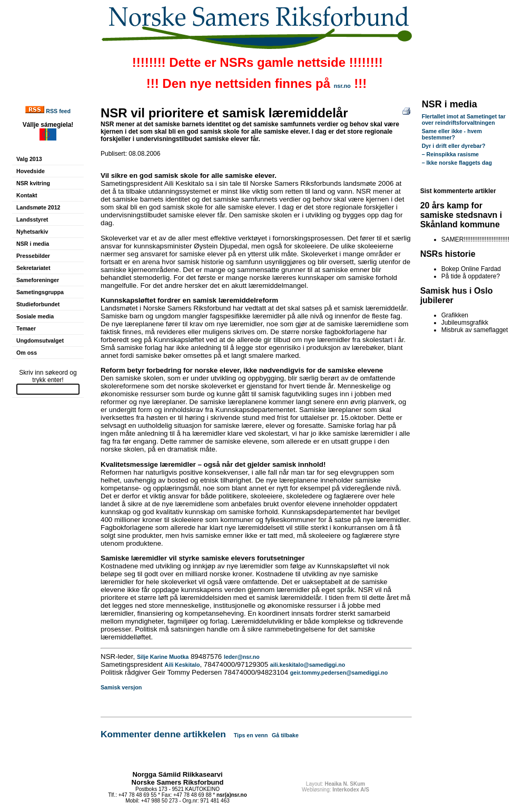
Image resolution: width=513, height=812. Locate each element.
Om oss (27, 353)
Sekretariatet (33, 268)
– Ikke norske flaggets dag (457, 163)
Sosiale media (35, 316)
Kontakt (27, 195)
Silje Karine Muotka (163, 657)
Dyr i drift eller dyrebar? (454, 146)
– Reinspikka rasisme (450, 154)
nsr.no (342, 86)
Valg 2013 (29, 159)
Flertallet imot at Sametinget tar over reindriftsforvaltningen (464, 119)
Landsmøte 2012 (38, 207)
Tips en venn (251, 735)
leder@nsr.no (242, 657)
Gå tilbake (285, 735)
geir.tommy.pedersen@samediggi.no (339, 673)
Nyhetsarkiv (32, 232)
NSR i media (33, 244)
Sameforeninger (38, 280)
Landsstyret (32, 219)
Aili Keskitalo (182, 665)
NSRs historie (448, 254)
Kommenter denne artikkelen (163, 734)
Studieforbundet (38, 304)
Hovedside (31, 171)
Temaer (26, 328)
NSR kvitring (33, 183)
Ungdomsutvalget (40, 340)
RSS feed (58, 111)
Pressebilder (33, 256)
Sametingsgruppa (40, 292)
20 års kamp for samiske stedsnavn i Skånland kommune (461, 215)
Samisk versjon (121, 687)
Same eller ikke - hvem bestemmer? (452, 134)
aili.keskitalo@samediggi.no (308, 665)
